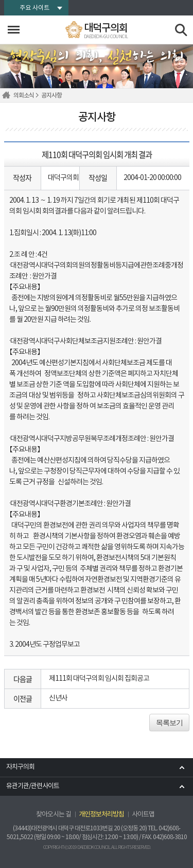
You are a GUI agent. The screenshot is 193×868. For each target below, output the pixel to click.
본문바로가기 (0, 0)
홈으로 (8, 95)
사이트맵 (143, 815)
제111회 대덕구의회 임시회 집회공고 (99, 679)
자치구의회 (20, 767)
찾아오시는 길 (54, 815)
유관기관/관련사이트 (33, 786)
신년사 (58, 698)
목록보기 (169, 723)
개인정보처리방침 (101, 815)
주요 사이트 (34, 8)
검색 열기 (181, 30)
